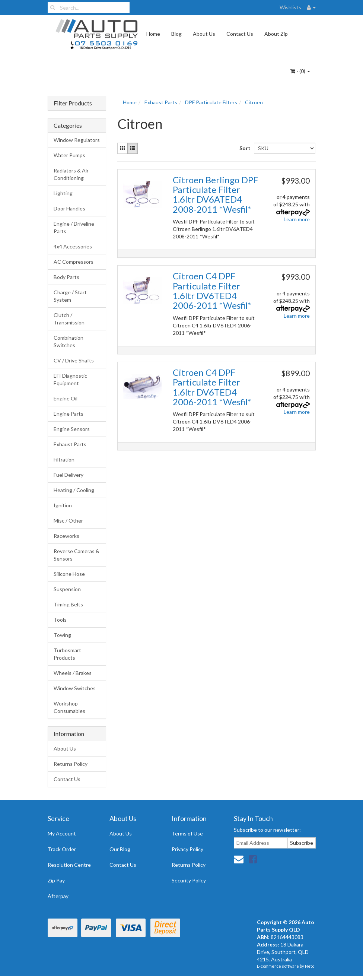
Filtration (64, 459)
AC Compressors (74, 262)
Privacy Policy (187, 849)
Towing (62, 635)
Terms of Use (187, 833)
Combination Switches (69, 341)
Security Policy (189, 880)
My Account (62, 833)
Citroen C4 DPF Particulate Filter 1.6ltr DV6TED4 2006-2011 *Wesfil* (212, 291)
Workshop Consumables (69, 707)
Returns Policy (71, 764)
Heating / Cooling (74, 490)
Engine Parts (69, 414)
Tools (60, 620)
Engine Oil (66, 398)
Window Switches (75, 688)
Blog (176, 34)
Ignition (63, 505)
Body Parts (66, 277)
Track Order (62, 849)
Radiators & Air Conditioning (71, 174)
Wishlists (290, 7)
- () (300, 71)
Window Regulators (77, 140)
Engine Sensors (72, 429)
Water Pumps (69, 155)
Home (153, 34)
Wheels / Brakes (73, 673)
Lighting (63, 193)
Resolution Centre (69, 865)
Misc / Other (68, 521)
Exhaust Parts (70, 444)
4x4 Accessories (73, 246)
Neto (310, 966)
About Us (204, 34)
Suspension (67, 589)
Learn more (297, 219)
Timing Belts (68, 604)
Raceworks (66, 536)
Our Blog (120, 849)
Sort (244, 148)
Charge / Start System (70, 296)
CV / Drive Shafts (74, 360)
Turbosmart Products (67, 654)
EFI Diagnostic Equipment (70, 379)
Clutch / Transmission (69, 319)
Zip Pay (56, 880)
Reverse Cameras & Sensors (77, 555)
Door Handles (69, 208)
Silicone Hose (69, 574)
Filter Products (73, 103)
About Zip (276, 34)
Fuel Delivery (69, 475)
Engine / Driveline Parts (74, 227)
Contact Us (240, 34)
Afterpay (58, 896)
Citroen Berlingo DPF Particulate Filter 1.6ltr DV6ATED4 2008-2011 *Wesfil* (215, 194)
